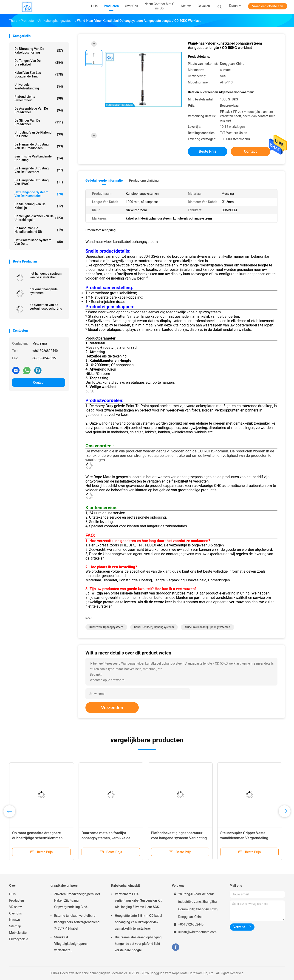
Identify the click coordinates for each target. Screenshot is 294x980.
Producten (17, 900)
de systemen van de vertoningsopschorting (46, 307)
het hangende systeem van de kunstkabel (46, 275)
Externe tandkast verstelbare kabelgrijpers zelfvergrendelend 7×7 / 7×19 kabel (77, 922)
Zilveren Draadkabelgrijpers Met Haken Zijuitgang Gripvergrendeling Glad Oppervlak (77, 901)
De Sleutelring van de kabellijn (39, 206)
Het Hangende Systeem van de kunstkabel (39, 194)
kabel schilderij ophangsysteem (154, 627)
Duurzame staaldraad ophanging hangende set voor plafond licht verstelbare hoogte (138, 944)
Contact (39, 383)
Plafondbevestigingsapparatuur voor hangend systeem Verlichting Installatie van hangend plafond (179, 838)
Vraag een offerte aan (268, 6)
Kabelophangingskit (126, 886)
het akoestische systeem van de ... (39, 242)
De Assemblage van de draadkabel (39, 110)
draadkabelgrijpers (64, 886)
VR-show (16, 907)
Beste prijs (208, 151)
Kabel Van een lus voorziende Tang (39, 74)
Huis (12, 894)
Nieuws (14, 920)
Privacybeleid (19, 939)
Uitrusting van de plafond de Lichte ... (39, 134)
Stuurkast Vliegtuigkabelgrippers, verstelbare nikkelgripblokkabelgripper (73, 944)
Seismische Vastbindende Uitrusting (39, 158)
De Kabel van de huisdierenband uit (39, 230)
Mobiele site (18, 933)
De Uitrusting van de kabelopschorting (39, 51)
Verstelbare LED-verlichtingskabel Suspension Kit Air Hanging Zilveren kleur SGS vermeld (138, 901)
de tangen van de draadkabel (39, 63)
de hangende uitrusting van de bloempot (39, 170)
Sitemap (15, 926)
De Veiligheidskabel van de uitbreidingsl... (39, 218)
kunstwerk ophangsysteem (106, 627)
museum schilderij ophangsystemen (208, 627)
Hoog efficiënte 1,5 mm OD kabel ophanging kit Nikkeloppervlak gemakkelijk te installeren (139, 922)
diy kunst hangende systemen (44, 291)
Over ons (16, 913)
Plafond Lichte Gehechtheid (39, 98)
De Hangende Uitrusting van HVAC (39, 182)
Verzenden (112, 708)
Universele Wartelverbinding (39, 86)
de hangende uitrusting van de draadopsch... (39, 146)
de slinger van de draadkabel (39, 122)
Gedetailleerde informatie (104, 180)
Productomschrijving (144, 180)
